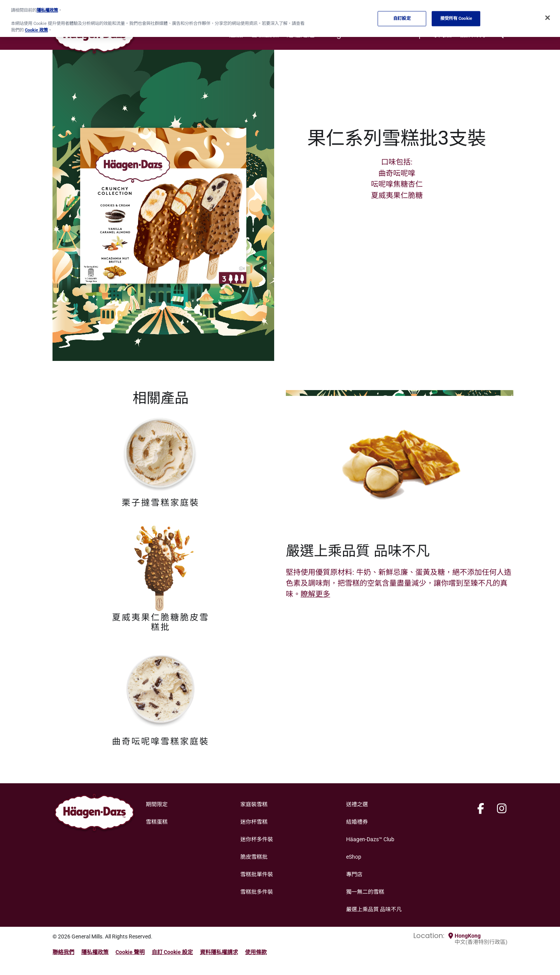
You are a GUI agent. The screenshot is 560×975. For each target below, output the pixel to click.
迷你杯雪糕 (254, 822)
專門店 (442, 34)
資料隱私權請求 (219, 952)
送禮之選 (301, 34)
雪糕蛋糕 (265, 34)
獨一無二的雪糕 (365, 892)
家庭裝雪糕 (254, 804)
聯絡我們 (63, 952)
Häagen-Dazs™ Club (358, 34)
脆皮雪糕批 (254, 857)
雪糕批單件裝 (257, 874)
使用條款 (256, 952)
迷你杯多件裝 (257, 839)
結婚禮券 (357, 822)
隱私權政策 (95, 952)
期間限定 (157, 804)
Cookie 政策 (36, 27)
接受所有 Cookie (456, 16)
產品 (236, 34)
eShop (412, 34)
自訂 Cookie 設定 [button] (172, 952)
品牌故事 (474, 34)
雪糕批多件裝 (257, 892)
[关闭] (548, 15)
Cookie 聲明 (130, 952)
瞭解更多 (315, 594)
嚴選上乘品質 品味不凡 (374, 909)
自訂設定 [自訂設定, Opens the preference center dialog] (402, 16)
